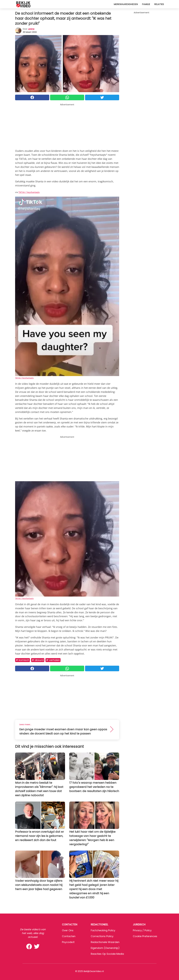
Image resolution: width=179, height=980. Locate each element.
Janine (31, 29)
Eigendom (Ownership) (105, 948)
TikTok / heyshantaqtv (29, 192)
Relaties (159, 4)
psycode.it (68, 942)
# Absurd (38, 660)
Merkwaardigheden (126, 4)
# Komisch (23, 660)
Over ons (68, 930)
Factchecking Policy (103, 930)
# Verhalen (53, 660)
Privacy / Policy (142, 930)
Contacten (69, 936)
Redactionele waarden (105, 942)
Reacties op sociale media (107, 954)
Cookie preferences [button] (145, 936)
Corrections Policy (102, 936)
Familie (146, 4)
